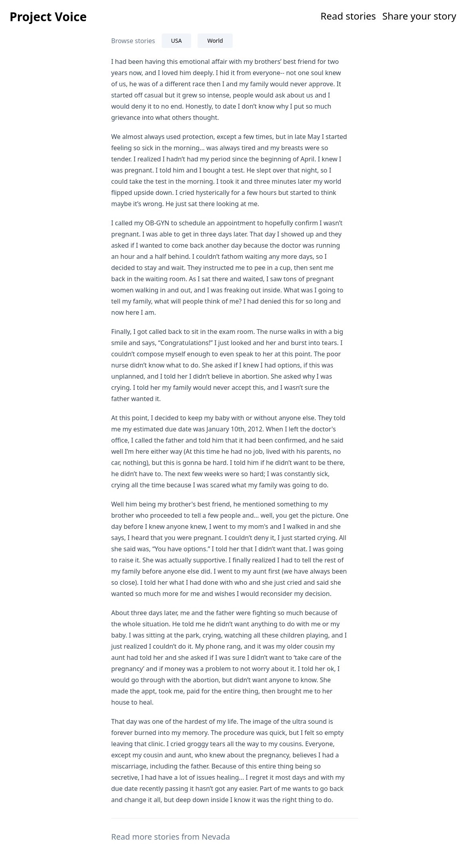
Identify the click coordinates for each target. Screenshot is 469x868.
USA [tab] (177, 41)
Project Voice (48, 17)
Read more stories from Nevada (171, 837)
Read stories (348, 16)
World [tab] (215, 41)
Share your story (419, 16)
